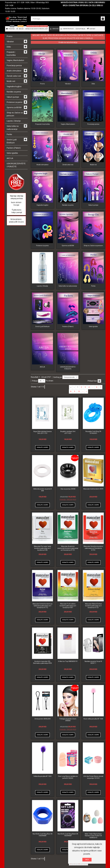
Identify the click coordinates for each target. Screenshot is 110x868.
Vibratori (68, 84)
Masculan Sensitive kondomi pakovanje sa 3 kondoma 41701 (93, 561)
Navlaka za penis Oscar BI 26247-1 (93, 675)
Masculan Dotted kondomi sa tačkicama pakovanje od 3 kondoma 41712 (42, 619)
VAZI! (87, 860)
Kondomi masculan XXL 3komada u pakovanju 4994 (42, 675)
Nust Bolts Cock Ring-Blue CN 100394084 (42, 848)
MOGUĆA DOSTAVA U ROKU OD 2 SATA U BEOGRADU (83, 2)
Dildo (93, 84)
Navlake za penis (68, 211)
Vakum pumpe (93, 211)
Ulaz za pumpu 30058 (68, 502)
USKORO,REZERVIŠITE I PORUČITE (68, 381)
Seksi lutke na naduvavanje (68, 295)
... (93, 400)
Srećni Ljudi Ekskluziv (42, 338)
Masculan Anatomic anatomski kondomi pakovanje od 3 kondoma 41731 (68, 561)
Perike (93, 295)
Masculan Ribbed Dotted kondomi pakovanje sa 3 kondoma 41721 (93, 619)
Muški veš (93, 168)
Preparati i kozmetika (42, 126)
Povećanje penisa (93, 126)
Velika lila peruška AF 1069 (42, 789)
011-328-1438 (23, 2)
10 (79, 405)
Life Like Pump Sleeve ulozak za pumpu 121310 (93, 790)
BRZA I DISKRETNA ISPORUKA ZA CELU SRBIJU (83, 5)
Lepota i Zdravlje (42, 295)
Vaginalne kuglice (42, 211)
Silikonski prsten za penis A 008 (42, 503)
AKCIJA (42, 380)
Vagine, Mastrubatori (68, 126)
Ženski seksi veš (68, 168)
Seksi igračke (93, 338)
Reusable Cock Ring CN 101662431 (93, 445)
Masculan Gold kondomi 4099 (93, 502)
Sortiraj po (58, 390)
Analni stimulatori (42, 168)
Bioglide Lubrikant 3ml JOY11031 (68, 445)
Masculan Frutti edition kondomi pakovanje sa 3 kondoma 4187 (68, 619)
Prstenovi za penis (42, 253)
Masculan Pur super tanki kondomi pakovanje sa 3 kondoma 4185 (42, 561)
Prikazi (35, 394)
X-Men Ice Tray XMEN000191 (68, 674)
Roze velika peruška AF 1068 (93, 732)
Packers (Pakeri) (68, 338)
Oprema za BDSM (68, 253)
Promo (42, 84)
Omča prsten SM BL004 (42, 732)
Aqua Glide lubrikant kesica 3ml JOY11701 (42, 445)
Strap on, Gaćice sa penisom (93, 253)
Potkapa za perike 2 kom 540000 (68, 733)
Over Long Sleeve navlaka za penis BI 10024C (68, 790)
